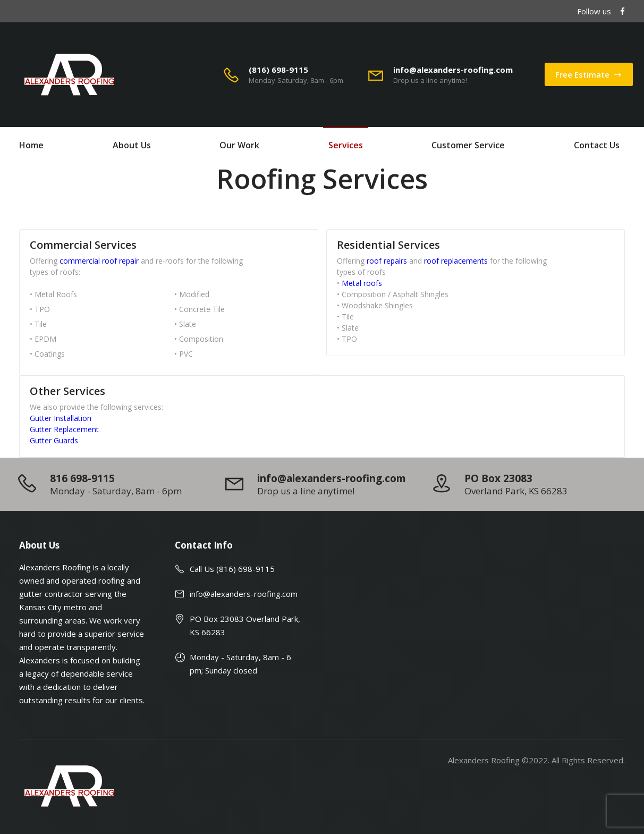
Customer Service (468, 145)
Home (31, 145)
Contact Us (597, 145)
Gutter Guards (54, 440)
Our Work (239, 145)
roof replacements (456, 261)
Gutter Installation (61, 418)
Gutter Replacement (64, 429)
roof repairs (387, 261)
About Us (132, 145)
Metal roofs (362, 283)
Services (346, 145)
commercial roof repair (99, 261)
